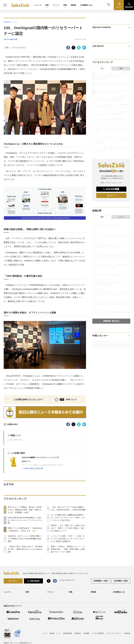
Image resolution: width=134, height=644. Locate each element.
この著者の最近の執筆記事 (32, 468)
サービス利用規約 (98, 633)
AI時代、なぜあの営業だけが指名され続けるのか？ (110, 275)
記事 (47, 5)
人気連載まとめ (86, 5)
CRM (7, 48)
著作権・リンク (55, 633)
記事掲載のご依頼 (101, 581)
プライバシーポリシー (114, 633)
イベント (56, 5)
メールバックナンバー (111, 183)
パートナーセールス (19, 48)
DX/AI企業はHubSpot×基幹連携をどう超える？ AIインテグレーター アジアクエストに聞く (25, 520)
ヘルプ (45, 633)
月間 (121, 69)
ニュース (38, 5)
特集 (65, 5)
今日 (102, 69)
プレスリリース (16, 440)
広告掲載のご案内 (121, 581)
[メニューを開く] (5, 5)
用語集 (73, 5)
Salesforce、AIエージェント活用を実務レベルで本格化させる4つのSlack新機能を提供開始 (25, 539)
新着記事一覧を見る (111, 321)
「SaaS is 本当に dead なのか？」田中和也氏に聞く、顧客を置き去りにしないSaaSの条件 (25, 549)
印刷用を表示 (11, 424)
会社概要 (86, 633)
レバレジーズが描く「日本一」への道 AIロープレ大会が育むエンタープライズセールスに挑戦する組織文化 (68, 539)
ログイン (111, 195)
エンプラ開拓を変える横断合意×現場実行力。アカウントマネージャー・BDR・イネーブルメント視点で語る (68, 518)
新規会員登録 (111, 189)
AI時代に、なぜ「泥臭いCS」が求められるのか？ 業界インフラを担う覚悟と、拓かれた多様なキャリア (68, 528)
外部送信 (127, 633)
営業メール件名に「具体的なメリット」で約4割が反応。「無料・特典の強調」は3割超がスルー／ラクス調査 (68, 549)
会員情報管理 (68, 633)
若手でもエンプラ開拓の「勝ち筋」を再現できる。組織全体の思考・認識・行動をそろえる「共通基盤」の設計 (25, 510)
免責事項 (78, 633)
